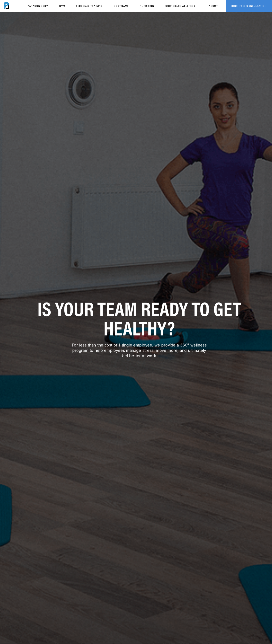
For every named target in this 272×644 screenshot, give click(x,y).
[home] (7, 6)
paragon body (38, 6)
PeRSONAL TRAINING (89, 6)
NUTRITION (147, 6)
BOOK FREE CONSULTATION (249, 6)
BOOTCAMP (121, 6)
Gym (62, 6)
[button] (181, 6)
